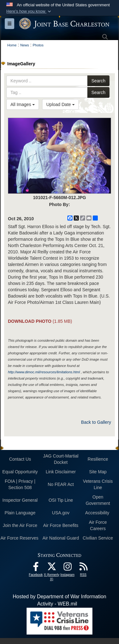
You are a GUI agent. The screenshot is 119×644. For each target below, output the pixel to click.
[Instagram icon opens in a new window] (67, 568)
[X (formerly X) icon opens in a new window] (52, 568)
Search (98, 81)
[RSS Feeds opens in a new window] (83, 568)
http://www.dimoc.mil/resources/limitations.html (44, 372)
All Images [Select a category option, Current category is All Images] (23, 104)
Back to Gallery (96, 422)
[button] (29, 11)
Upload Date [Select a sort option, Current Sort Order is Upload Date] (60, 104)
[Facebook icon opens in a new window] (36, 568)
